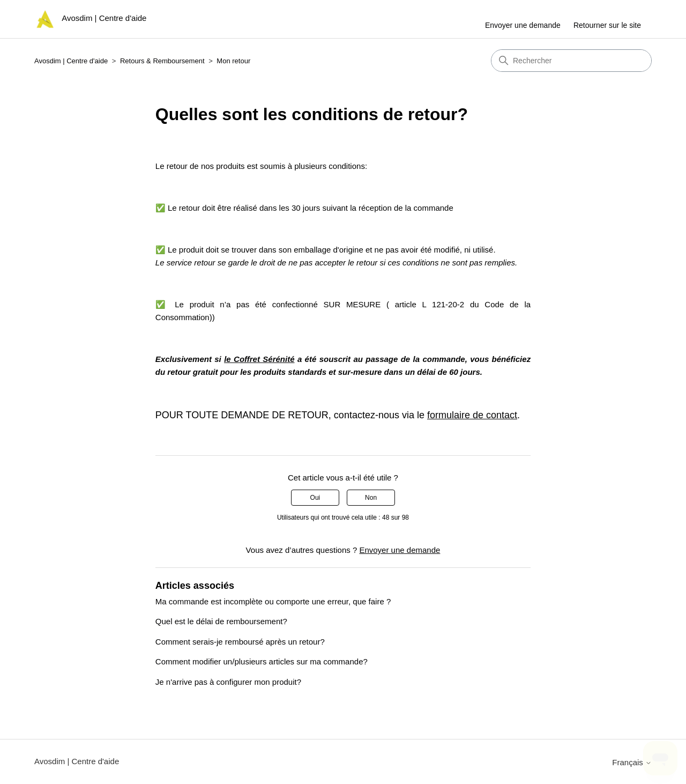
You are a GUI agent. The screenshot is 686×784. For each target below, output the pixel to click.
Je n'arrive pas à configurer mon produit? (228, 682)
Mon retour (233, 61)
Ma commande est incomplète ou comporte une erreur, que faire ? (273, 601)
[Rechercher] (571, 61)
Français (632, 762)
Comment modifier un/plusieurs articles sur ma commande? (262, 661)
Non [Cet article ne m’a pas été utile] (371, 498)
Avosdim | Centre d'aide (71, 61)
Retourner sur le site (607, 25)
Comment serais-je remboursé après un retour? (240, 642)
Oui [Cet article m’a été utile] (315, 498)
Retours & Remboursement (162, 61)
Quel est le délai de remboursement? (221, 621)
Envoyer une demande (523, 25)
